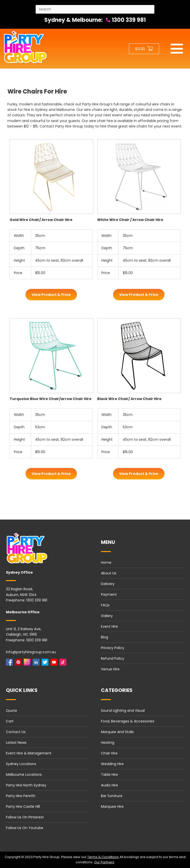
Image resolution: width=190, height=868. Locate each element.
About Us (109, 573)
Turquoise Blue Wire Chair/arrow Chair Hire (51, 399)
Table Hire (109, 775)
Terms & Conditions (103, 857)
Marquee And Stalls (117, 732)
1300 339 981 (126, 20)
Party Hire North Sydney (26, 785)
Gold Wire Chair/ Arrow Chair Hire (41, 220)
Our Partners (104, 862)
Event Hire (109, 626)
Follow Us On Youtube (25, 828)
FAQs (105, 605)
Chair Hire (109, 753)
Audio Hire (109, 785)
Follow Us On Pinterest (25, 817)
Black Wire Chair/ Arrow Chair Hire (129, 399)
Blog (105, 637)
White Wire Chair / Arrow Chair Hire (130, 220)
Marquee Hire (112, 806)
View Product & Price (51, 295)
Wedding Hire (112, 764)
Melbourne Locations (24, 775)
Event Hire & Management (29, 753)
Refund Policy (113, 658)
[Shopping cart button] (144, 49)
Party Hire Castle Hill (23, 806)
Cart (10, 721)
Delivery (108, 584)
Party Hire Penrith (21, 796)
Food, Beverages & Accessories (128, 721)
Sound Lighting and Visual (123, 711)
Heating (108, 743)
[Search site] (95, 9)
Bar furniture (112, 796)
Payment (109, 594)
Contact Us (16, 732)
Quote (12, 711)
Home (106, 562)
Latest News (16, 743)
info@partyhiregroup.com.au (31, 652)
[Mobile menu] (177, 49)
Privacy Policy (113, 648)
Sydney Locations (21, 764)
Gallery (107, 616)
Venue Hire (110, 669)
